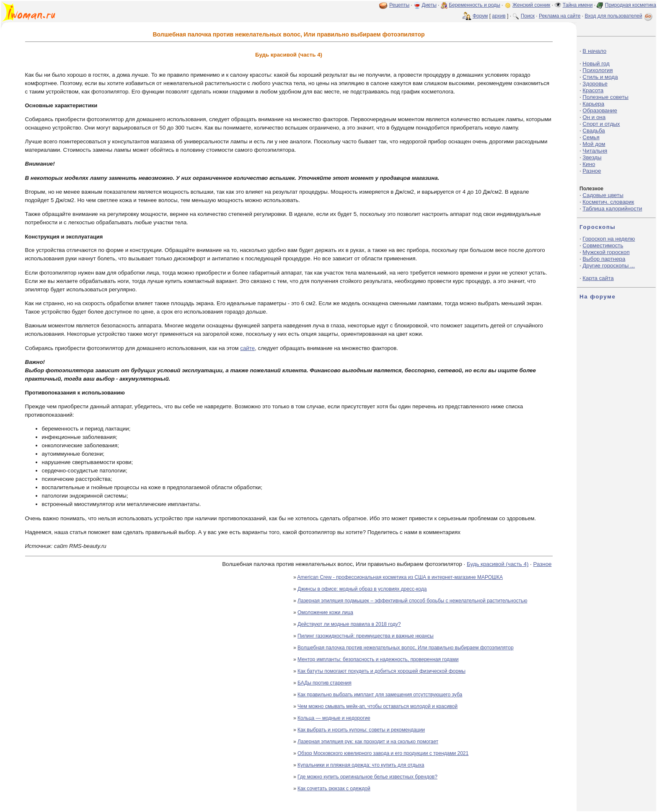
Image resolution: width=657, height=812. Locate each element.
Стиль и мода (600, 77)
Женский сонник (531, 5)
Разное (542, 564)
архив (499, 16)
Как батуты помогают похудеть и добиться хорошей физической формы (382, 671)
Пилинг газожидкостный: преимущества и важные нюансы (366, 636)
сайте (247, 348)
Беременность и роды (475, 5)
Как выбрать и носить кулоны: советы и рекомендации (361, 730)
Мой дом (594, 144)
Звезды (592, 157)
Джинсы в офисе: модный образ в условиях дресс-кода (362, 589)
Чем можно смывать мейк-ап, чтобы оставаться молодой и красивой (378, 706)
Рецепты (399, 5)
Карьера (593, 104)
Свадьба (594, 131)
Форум (480, 16)
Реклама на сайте (560, 16)
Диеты (429, 5)
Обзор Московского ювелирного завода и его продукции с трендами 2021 (383, 753)
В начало (594, 51)
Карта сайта (598, 278)
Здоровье (595, 84)
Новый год (596, 64)
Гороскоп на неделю (609, 239)
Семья (591, 137)
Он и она (594, 117)
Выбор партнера (604, 259)
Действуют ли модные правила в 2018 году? (349, 624)
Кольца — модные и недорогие (334, 718)
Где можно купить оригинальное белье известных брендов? (367, 777)
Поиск (528, 16)
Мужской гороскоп (606, 252)
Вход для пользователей (619, 16)
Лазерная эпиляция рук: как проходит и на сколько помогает (368, 742)
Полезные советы (605, 97)
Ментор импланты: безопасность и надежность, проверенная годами (378, 659)
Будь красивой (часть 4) (498, 564)
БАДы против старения (325, 683)
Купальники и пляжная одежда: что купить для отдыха (361, 765)
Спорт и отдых (601, 124)
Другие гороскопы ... (609, 266)
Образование (600, 110)
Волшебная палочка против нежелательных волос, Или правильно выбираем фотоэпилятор (406, 648)
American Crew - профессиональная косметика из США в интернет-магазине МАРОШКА (400, 577)
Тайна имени (578, 5)
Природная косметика (631, 5)
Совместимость (603, 245)
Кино (589, 164)
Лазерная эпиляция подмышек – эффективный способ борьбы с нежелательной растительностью (412, 601)
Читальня (595, 151)
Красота (593, 90)
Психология (598, 70)
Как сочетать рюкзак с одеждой (334, 789)
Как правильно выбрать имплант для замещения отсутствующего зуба (380, 695)
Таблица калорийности (612, 209)
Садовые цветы (603, 195)
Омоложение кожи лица (325, 612)
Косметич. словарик (608, 202)
